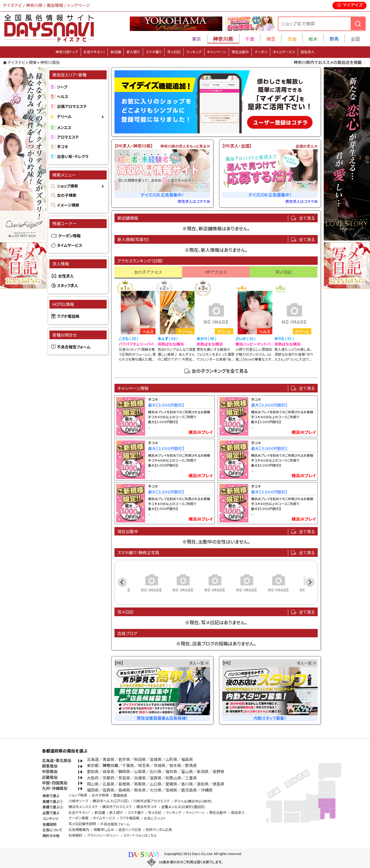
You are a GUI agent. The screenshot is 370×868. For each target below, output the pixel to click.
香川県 (187, 784)
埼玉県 (144, 766)
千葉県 (128, 766)
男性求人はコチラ (194, 201)
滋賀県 (156, 778)
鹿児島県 (189, 790)
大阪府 (93, 778)
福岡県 (93, 790)
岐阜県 (109, 772)
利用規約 (75, 835)
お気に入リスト (155, 818)
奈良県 (124, 778)
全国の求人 (307, 146)
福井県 (171, 772)
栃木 (313, 39)
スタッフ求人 (67, 286)
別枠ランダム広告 (159, 830)
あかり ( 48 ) (206, 339)
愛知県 (93, 772)
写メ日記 (174, 52)
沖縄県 (207, 790)
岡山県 (93, 784)
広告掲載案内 (79, 830)
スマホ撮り (154, 52)
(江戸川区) (121, 801)
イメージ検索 (68, 205)
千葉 (250, 39)
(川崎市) (205, 801)
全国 (355, 39)
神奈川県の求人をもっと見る (185, 146)
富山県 (187, 772)
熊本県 (140, 790)
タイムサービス (284, 52)
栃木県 (175, 766)
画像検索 (120, 795)
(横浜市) (193, 801)
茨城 (292, 39)
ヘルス (63, 97)
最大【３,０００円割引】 (166, 405)
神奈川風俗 (50, 63)
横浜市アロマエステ (117, 807)
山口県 (156, 784)
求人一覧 (199, 663)
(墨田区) (199, 807)
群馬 (334, 39)
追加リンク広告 (130, 830)
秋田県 (140, 759)
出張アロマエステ (72, 107)
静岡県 (124, 772)
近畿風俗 (50, 777)
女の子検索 (67, 195)
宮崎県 (171, 790)
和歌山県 (173, 778)
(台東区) (187, 807)
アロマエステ (68, 137)
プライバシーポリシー (103, 835)
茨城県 (160, 766)
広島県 (109, 784)
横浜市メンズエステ (83, 807)
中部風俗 (50, 772)
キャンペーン (217, 52)
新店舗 (116, 52)
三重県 (191, 778)
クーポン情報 (69, 236)
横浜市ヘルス (103, 801)
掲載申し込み (104, 830)
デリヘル (64, 117)
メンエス (64, 128)
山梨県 (140, 772)
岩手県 (124, 759)
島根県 (124, 784)
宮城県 (156, 759)
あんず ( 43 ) (168, 339)
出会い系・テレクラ (73, 157)
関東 (33, 63)
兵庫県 (140, 778)
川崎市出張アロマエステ (151, 801)
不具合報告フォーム (74, 347)
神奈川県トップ (67, 52)
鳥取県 (140, 784)
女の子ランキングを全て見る (220, 371)
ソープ (62, 87)
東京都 (93, 766)
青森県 (109, 759)
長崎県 (124, 790)
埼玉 (271, 39)
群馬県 (191, 766)
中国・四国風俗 (55, 783)
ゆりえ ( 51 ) (284, 339)
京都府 (109, 778)
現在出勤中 (240, 52)
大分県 (156, 790)
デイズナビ (16, 63)
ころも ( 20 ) (128, 339)
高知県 (203, 784)
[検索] (358, 24)
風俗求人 (308, 52)
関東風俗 (50, 766)
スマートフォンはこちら (140, 835)
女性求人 (66, 276)
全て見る (307, 218)
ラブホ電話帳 (68, 316)
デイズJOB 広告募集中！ (162, 195)
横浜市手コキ (147, 807)
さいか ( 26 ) (246, 339)
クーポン (261, 52)
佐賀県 (109, 790)
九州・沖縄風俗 (55, 788)
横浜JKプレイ (201, 432)
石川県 (156, 772)
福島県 (187, 759)
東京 (197, 39)
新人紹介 (133, 52)
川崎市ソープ (78, 801)
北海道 (93, 759)
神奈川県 (110, 766)
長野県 (219, 772)
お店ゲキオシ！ (94, 52)
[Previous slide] (122, 582)
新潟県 (203, 772)
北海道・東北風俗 (57, 761)
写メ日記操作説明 (82, 824)
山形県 (171, 759)
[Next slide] (310, 582)
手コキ (63, 147)
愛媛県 (171, 784)
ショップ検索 (67, 186)
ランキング (194, 52)
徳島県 (219, 784)
